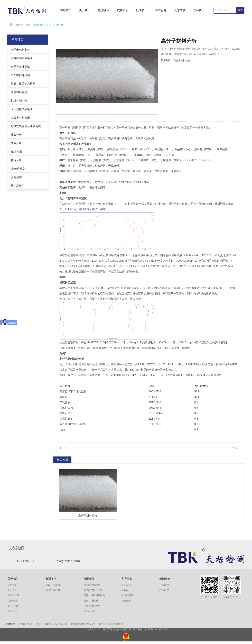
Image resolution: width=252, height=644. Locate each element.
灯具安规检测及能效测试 (26, 126)
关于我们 (85, 10)
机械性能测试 (19, 101)
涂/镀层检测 (18, 169)
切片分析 (16, 160)
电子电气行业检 (20, 50)
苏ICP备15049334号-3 (156, 629)
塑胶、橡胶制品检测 (23, 84)
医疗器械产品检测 (22, 109)
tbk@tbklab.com (68, 561)
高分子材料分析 (88, 516)
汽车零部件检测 (20, 75)
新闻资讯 (142, 10)
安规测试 (16, 177)
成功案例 (123, 10)
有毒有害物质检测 (22, 58)
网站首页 (66, 10)
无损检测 (16, 152)
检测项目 (104, 10)
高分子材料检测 (54, 25)
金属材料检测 (19, 92)
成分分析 (16, 135)
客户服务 (161, 10)
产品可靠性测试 (20, 67)
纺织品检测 (18, 186)
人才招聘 (180, 10)
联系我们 (199, 10)
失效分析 (16, 143)
